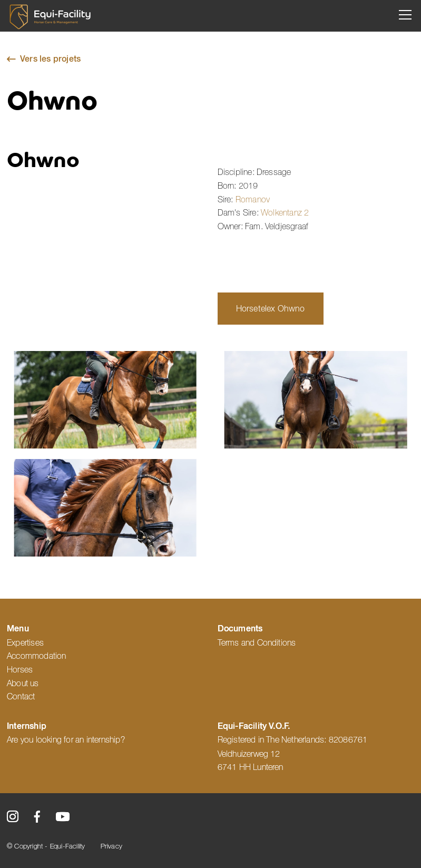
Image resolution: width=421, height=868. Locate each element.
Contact (22, 697)
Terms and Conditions (257, 643)
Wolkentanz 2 (285, 213)
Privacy (111, 847)
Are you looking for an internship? (66, 740)
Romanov (253, 200)
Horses (20, 670)
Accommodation (37, 656)
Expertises (25, 643)
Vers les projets (50, 60)
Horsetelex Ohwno (271, 309)
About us (23, 684)
